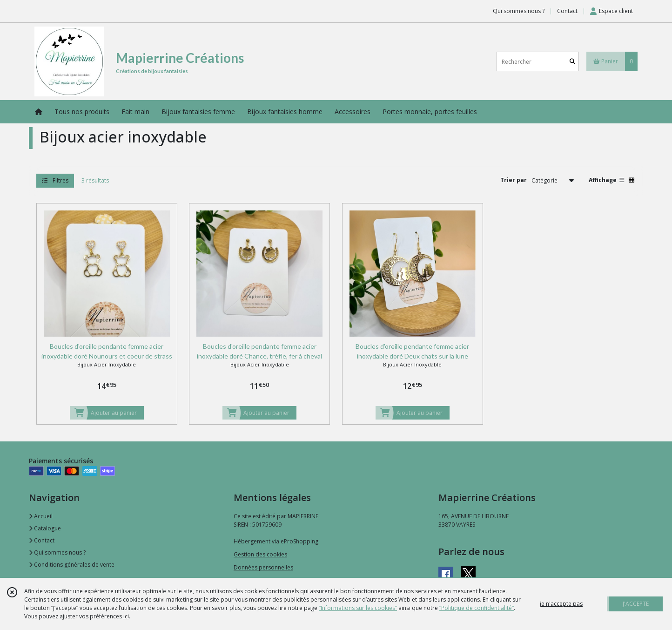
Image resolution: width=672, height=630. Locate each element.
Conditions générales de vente (72, 565)
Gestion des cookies (260, 554)
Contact (567, 11)
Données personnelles (263, 567)
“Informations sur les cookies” (358, 608)
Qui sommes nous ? (57, 552)
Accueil (41, 516)
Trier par (514, 180)
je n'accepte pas (561, 604)
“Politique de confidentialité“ (477, 608)
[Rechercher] (572, 62)
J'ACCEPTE (636, 604)
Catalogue (45, 528)
